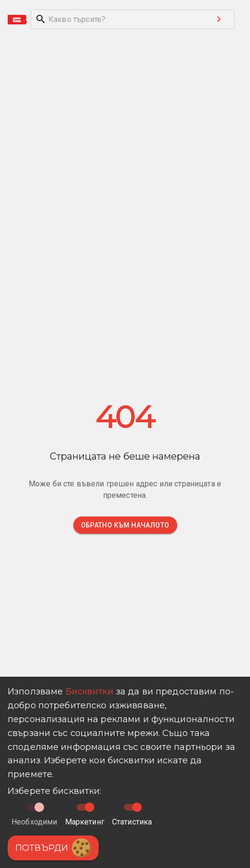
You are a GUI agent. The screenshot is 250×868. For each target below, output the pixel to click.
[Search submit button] (219, 19)
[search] (117, 19)
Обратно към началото (125, 525)
